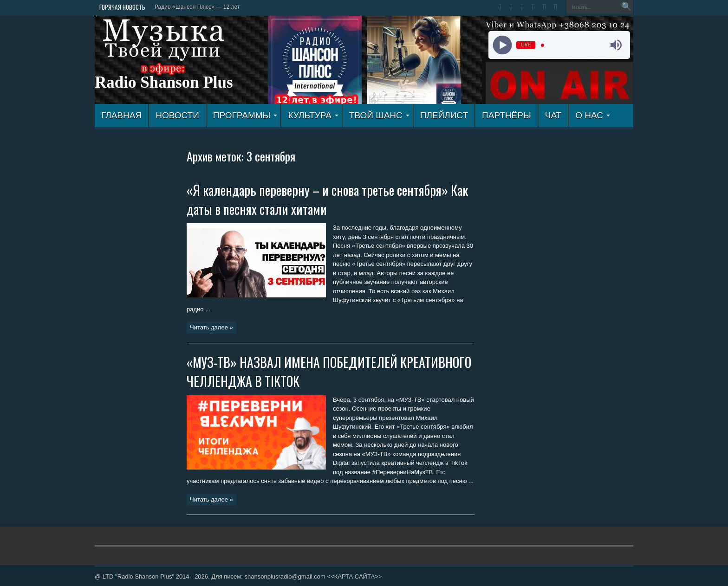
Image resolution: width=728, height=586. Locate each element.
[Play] (502, 45)
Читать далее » (211, 327)
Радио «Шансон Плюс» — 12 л (194, 7)
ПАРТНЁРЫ (507, 115)
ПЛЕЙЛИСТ (444, 115)
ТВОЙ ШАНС (379, 115)
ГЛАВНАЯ (121, 115)
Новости (177, 115)
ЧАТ (553, 115)
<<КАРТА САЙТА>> (354, 576)
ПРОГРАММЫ (245, 115)
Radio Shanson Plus (164, 82)
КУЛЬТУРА (313, 115)
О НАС (593, 115)
